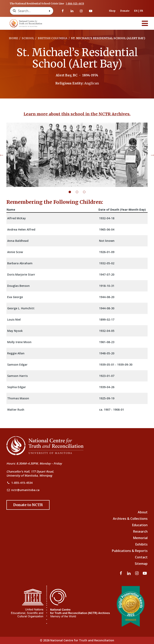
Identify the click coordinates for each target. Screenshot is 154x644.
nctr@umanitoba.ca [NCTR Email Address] (25, 490)
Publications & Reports (130, 551)
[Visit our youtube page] (90, 11)
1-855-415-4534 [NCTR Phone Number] (22, 483)
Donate (125, 11)
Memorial (140, 538)
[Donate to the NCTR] (28, 505)
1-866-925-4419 (75, 4)
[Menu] (145, 23)
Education (140, 525)
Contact (141, 557)
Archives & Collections (130, 519)
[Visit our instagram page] (81, 11)
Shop (112, 11)
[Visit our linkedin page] (72, 11)
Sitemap (141, 564)
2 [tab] (79, 192)
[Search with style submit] (50, 11)
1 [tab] (72, 192)
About (143, 512)
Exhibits (141, 544)
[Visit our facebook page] (63, 11)
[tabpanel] (77, 155)
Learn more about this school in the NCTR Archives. (77, 114)
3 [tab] (87, 192)
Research (140, 531)
